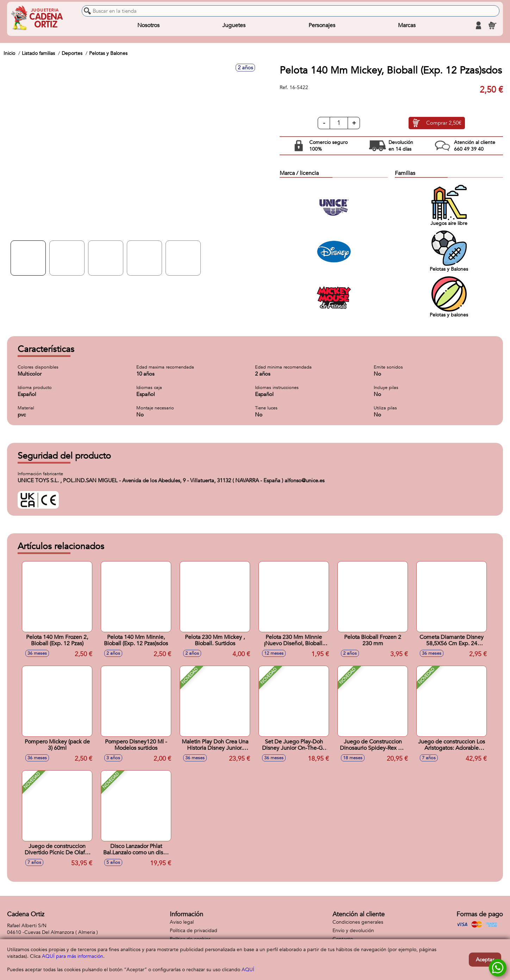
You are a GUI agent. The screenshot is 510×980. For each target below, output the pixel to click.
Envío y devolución (353, 931)
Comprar (444, 123)
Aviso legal (182, 922)
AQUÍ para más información (73, 956)
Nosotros (148, 25)
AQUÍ (248, 970)
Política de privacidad (194, 931)
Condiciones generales (358, 922)
